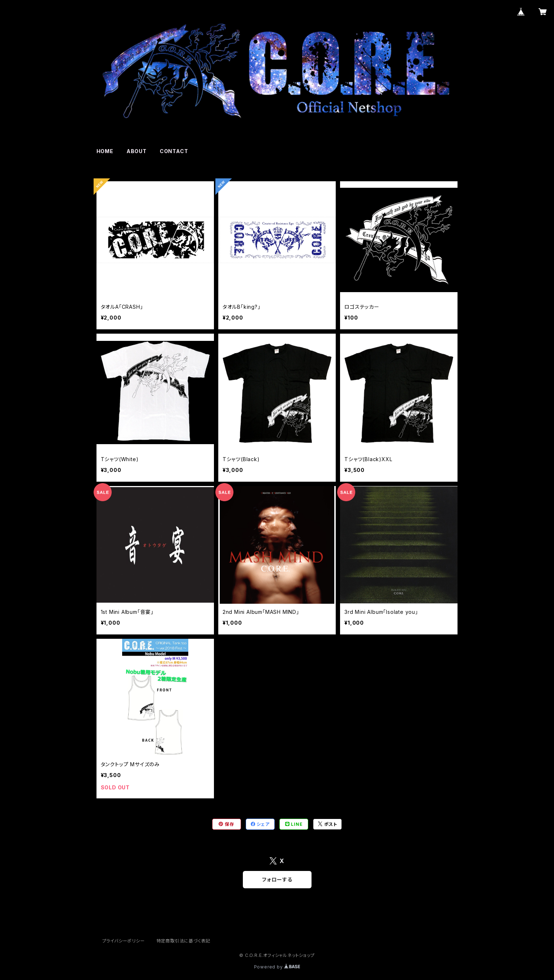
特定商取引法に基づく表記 (184, 941)
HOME (105, 151)
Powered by (277, 967)
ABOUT (137, 151)
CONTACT (174, 151)
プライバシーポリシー (124, 941)
